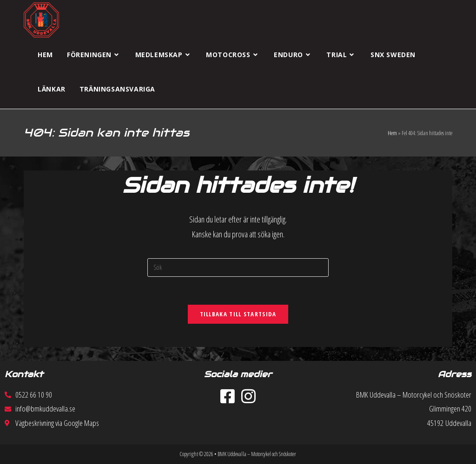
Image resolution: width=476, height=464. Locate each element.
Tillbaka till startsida (238, 314)
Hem (392, 133)
